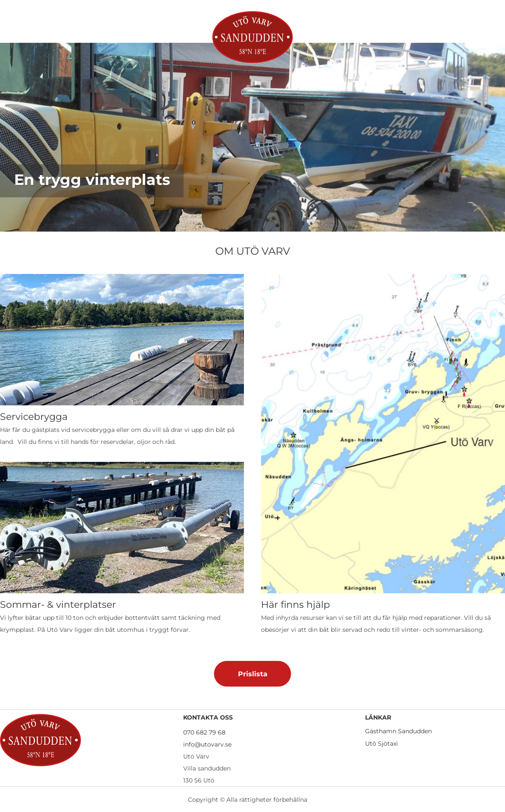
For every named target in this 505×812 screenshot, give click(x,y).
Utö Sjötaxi (382, 744)
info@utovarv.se (207, 744)
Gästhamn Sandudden (398, 731)
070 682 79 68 (204, 732)
